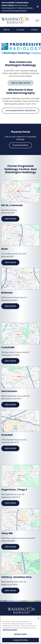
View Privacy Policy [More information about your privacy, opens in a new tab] (10, 630)
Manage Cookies (21, 634)
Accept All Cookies (20, 640)
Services (6, 30)
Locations (20, 30)
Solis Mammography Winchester (20, 111)
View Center (10, 219)
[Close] (38, 619)
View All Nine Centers (21, 83)
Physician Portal (20, 145)
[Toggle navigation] (37, 20)
